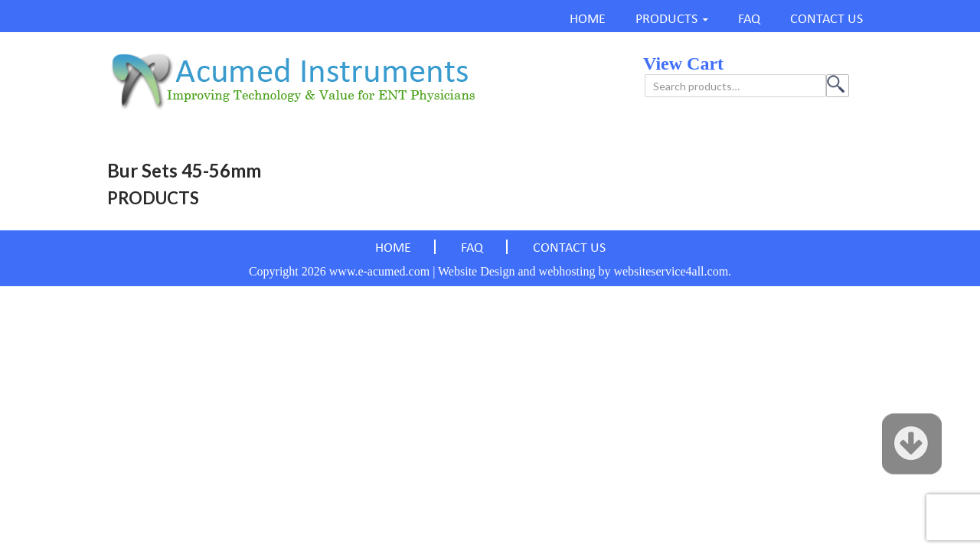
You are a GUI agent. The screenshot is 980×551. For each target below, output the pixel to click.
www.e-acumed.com (379, 271)
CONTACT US (826, 20)
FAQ (749, 20)
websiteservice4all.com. (672, 271)
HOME (588, 20)
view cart (683, 64)
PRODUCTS (666, 20)
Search (838, 86)
